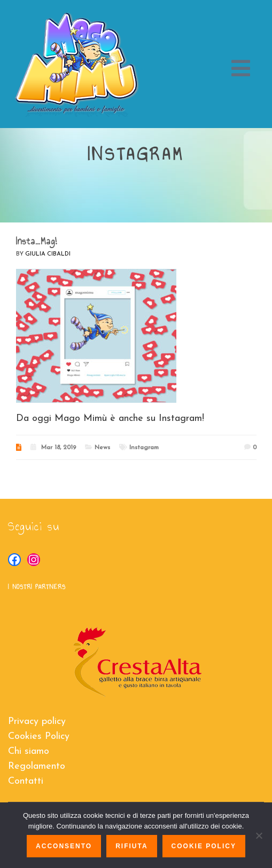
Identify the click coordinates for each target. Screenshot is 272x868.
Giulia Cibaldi (48, 254)
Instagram (144, 448)
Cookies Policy (39, 736)
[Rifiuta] (259, 835)
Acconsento (64, 846)
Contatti (26, 781)
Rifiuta (131, 846)
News (102, 448)
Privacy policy (37, 722)
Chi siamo (29, 751)
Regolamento (37, 766)
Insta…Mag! (37, 241)
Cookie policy (204, 846)
